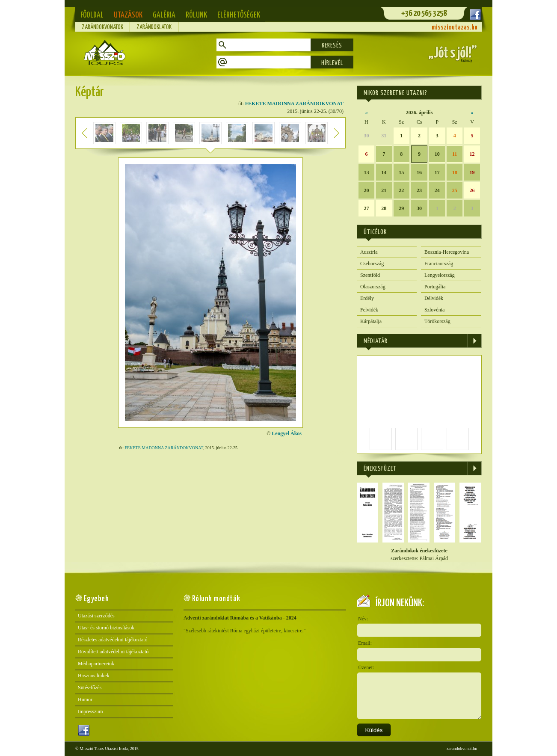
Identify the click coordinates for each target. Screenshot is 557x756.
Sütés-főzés (90, 688)
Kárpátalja (371, 321)
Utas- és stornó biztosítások (106, 628)
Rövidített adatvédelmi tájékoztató (113, 652)
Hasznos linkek (94, 676)
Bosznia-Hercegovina (447, 252)
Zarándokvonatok (102, 27)
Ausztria (369, 252)
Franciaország (439, 264)
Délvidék (434, 298)
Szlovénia (434, 310)
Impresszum (90, 712)
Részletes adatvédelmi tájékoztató (113, 640)
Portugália (435, 287)
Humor (85, 700)
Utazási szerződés (96, 616)
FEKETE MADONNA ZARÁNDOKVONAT (294, 104)
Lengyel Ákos (287, 433)
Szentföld (370, 275)
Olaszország (373, 287)
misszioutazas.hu (455, 28)
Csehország (372, 264)
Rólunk (196, 15)
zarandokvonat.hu (462, 749)
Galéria (164, 15)
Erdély (367, 298)
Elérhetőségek (239, 15)
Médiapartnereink (96, 664)
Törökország (437, 321)
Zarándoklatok (154, 27)
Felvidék (369, 310)
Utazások (128, 15)
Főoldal (92, 15)
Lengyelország (440, 275)
